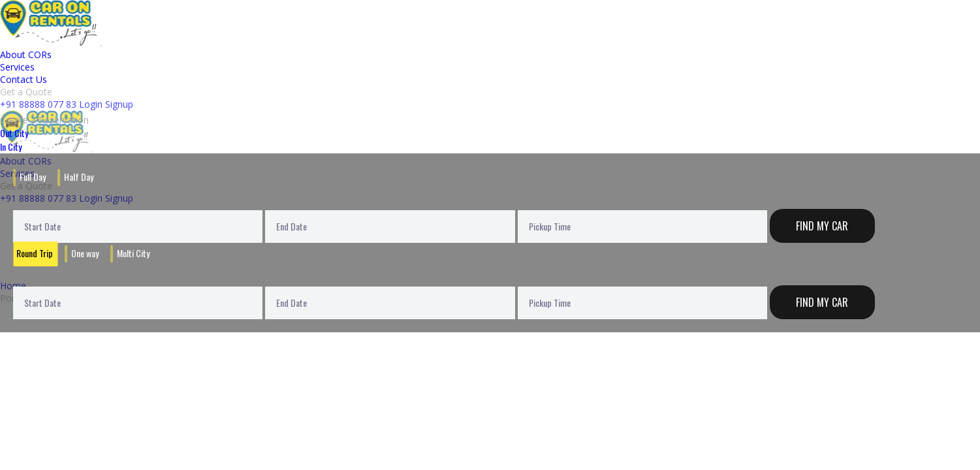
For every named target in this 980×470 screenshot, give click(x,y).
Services (17, 67)
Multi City (133, 253)
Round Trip (35, 253)
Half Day (79, 177)
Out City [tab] (14, 133)
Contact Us (24, 79)
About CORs (26, 55)
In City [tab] (11, 147)
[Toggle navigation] (101, 46)
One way (85, 253)
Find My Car (822, 226)
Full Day (33, 177)
